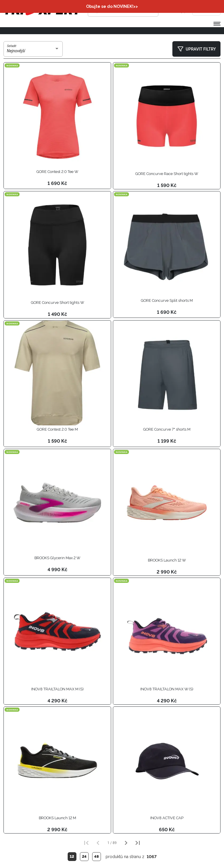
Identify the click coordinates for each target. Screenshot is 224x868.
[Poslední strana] (138, 843)
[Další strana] (126, 843)
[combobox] (33, 51)
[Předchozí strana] (98, 843)
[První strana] (86, 843)
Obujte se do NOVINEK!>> (112, 6)
